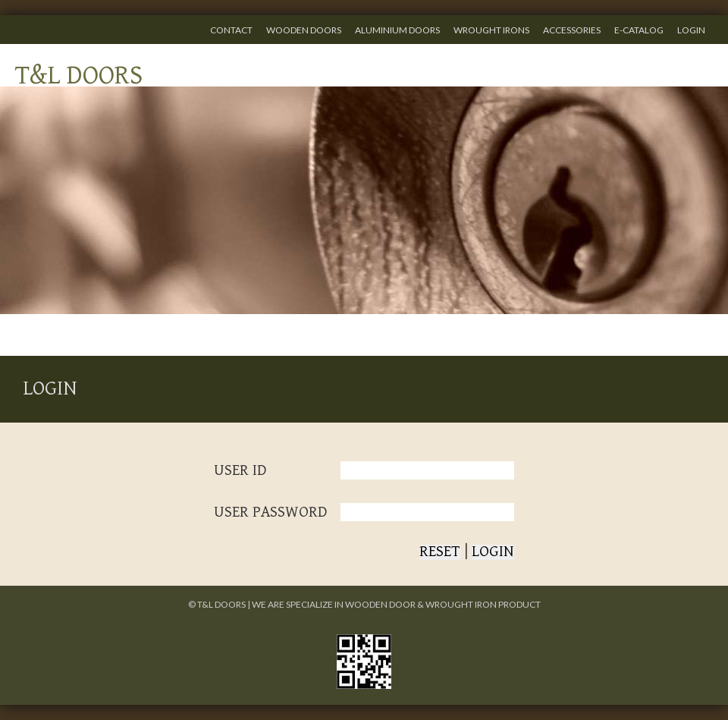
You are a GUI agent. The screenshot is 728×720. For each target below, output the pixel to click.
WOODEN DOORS (304, 30)
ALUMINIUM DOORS (397, 30)
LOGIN (691, 30)
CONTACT (231, 30)
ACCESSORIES (572, 30)
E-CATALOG (639, 30)
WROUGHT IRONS (491, 30)
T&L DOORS (79, 75)
